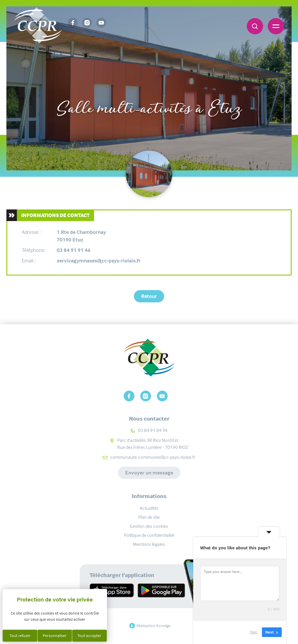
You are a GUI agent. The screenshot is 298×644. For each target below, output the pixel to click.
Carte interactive (125, 90)
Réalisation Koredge (149, 626)
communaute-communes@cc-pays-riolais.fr (153, 457)
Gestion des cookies (149, 526)
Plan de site (149, 517)
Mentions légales (149, 544)
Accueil (84, 90)
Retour (149, 296)
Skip (254, 632)
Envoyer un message (149, 473)
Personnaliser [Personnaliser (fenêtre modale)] (55, 636)
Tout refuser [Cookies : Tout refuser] (20, 636)
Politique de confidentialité (149, 535)
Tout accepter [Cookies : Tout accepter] (89, 636)
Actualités (149, 508)
